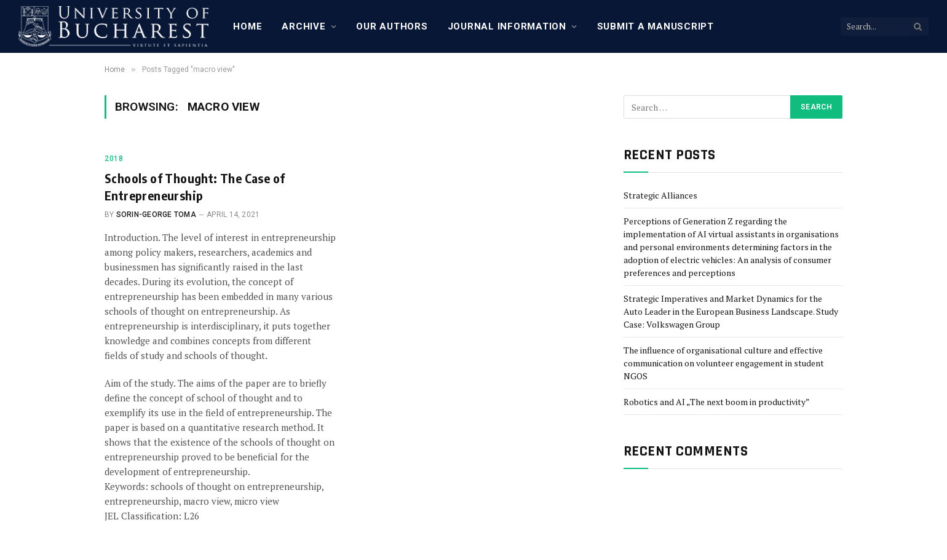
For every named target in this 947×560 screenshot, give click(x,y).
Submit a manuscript (656, 26)
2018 (114, 159)
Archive (303, 26)
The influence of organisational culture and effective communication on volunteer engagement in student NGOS (724, 363)
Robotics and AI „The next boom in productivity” (717, 402)
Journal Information (507, 26)
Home (248, 26)
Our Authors (392, 26)
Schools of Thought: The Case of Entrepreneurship (195, 186)
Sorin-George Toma (156, 215)
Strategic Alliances (660, 195)
